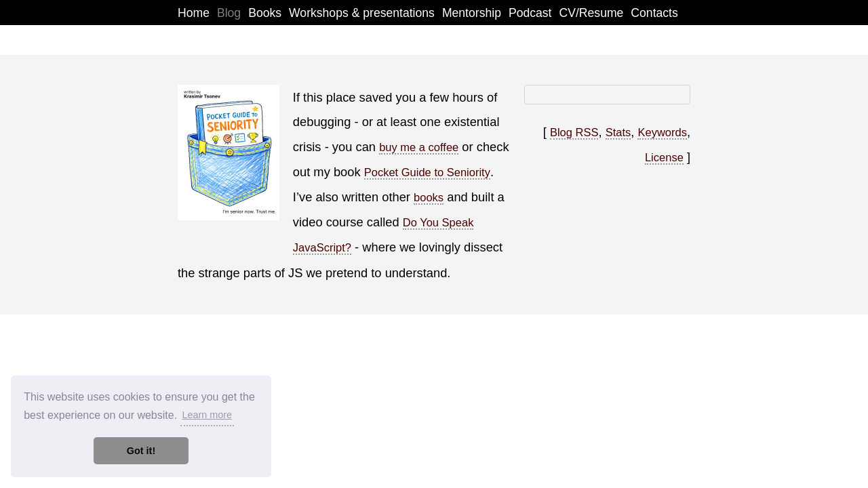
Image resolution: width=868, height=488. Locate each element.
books (429, 197)
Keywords (662, 132)
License (664, 157)
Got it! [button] (141, 451)
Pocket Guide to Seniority (427, 172)
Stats (618, 132)
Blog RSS (574, 132)
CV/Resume (592, 13)
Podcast (530, 13)
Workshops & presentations (362, 13)
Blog (229, 13)
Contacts (654, 13)
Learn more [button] (207, 415)
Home (194, 13)
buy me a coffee (419, 147)
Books (265, 13)
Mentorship (472, 13)
